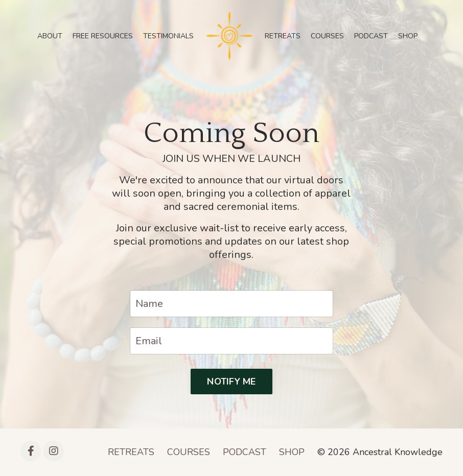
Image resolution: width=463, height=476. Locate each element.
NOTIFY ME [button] (231, 382)
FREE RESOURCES (103, 36)
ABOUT (50, 36)
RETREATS (283, 36)
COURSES (327, 36)
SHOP (408, 36)
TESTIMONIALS (168, 36)
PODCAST (371, 36)
